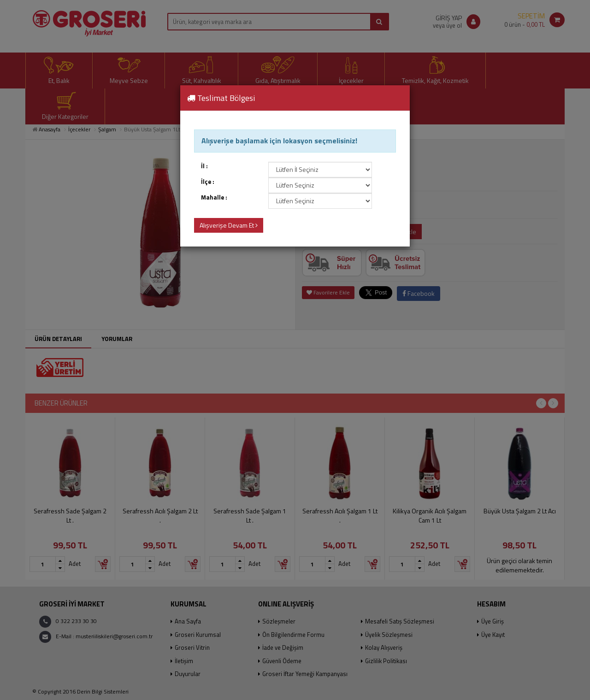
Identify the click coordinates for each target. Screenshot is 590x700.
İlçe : (208, 182)
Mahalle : (214, 197)
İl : (204, 166)
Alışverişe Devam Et (229, 225)
